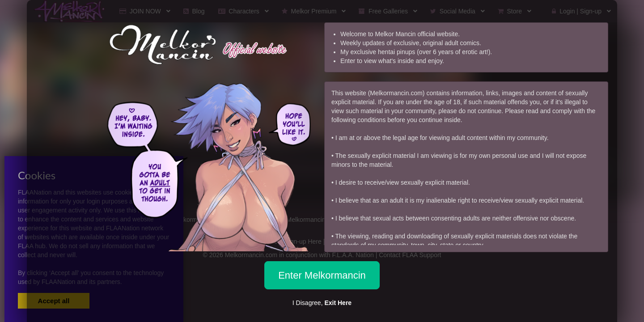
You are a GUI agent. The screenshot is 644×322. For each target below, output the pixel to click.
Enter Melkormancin (322, 275)
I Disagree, (322, 303)
